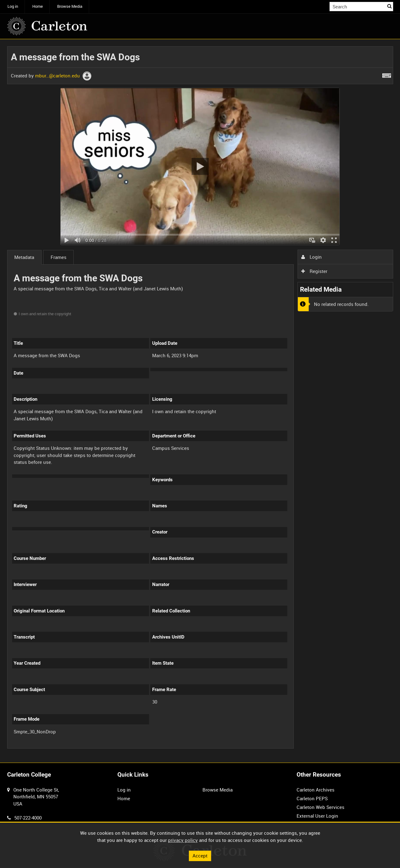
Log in (13, 6)
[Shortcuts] (387, 74)
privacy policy (183, 840)
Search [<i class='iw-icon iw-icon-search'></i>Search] (389, 6)
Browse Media (70, 6)
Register (314, 271)
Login (311, 257)
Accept (200, 856)
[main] (200, 401)
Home (38, 6)
